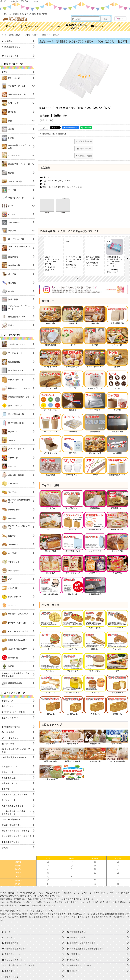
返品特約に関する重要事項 (53, 134)
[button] (119, 27)
